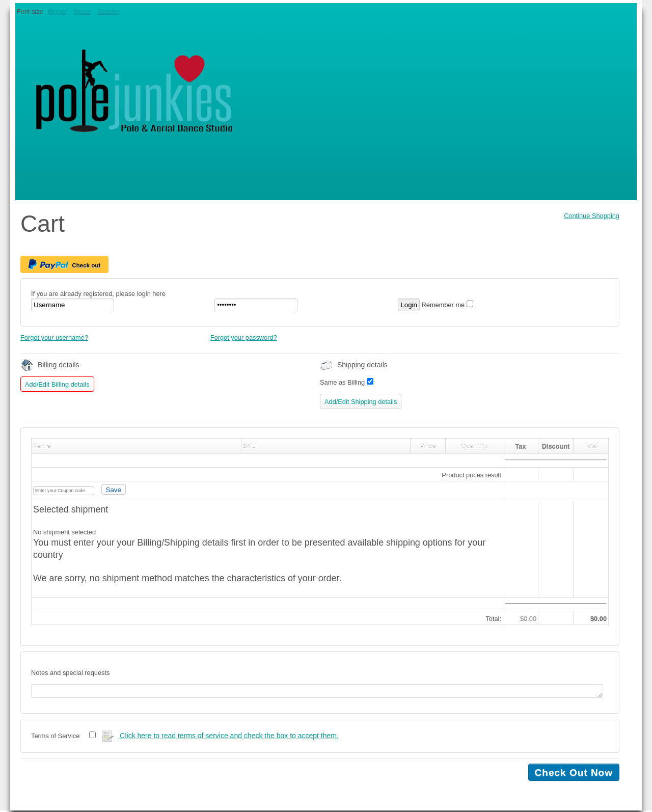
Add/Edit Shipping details (361, 402)
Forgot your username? (54, 337)
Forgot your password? (244, 337)
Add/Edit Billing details (57, 384)
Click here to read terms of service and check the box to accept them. (220, 738)
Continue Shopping (592, 216)
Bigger (57, 11)
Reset (82, 11)
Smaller (109, 11)
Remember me (443, 305)
